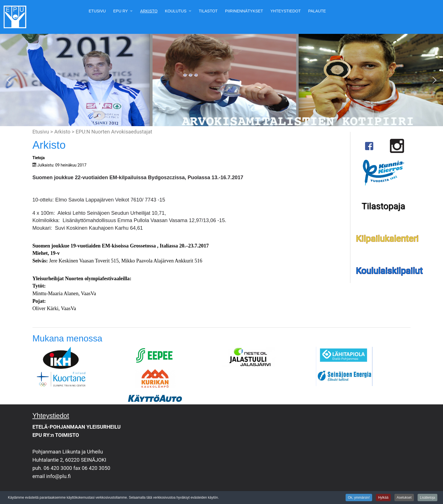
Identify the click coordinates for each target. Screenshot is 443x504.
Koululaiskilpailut (389, 271)
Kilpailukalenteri (387, 239)
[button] (9, 80)
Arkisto (149, 11)
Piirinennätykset (244, 11)
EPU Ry (121, 11)
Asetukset (404, 498)
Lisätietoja (427, 498)
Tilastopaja (383, 206)
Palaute (317, 11)
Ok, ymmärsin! (359, 498)
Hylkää (383, 498)
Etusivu (97, 11)
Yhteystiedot (286, 11)
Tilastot (208, 11)
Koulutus (176, 11)
